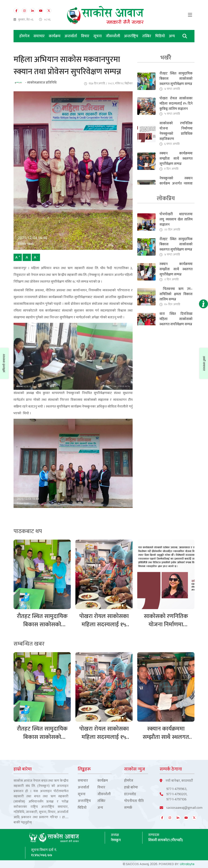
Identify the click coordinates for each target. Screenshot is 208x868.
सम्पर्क (128, 808)
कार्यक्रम (55, 36)
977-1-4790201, (177, 794)
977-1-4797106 (176, 800)
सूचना (98, 36)
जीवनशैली (113, 36)
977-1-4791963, (177, 789)
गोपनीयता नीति (134, 801)
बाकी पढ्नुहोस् (23, 822)
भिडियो (161, 36)
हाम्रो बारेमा (131, 788)
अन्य (172, 36)
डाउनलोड (130, 794)
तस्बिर (147, 36)
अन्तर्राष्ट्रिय (132, 36)
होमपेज (24, 36)
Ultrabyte (187, 864)
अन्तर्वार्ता (71, 36)
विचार (86, 36)
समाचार (40, 36)
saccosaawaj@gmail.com (184, 808)
